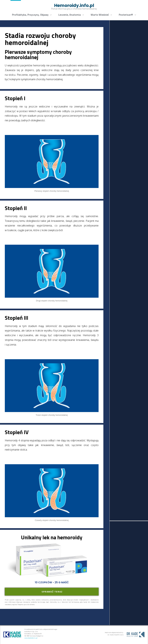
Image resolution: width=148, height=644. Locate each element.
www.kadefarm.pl (31, 638)
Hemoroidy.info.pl (74, 5)
